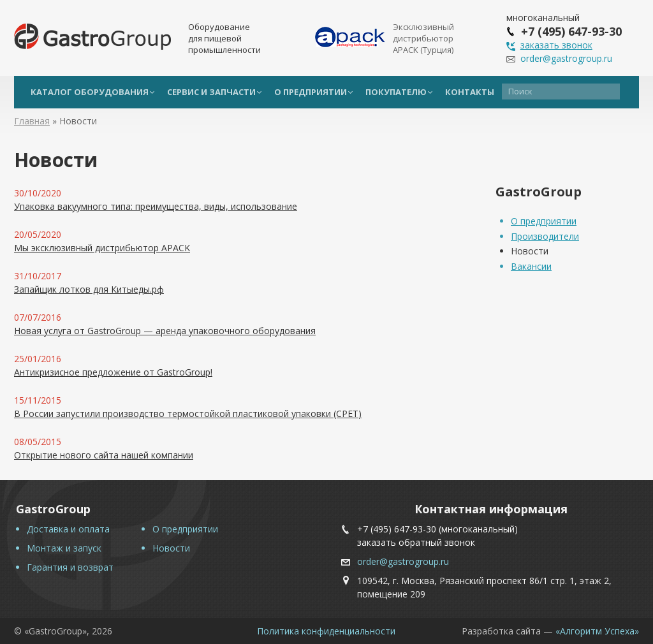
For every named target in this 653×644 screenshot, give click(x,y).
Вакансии (531, 266)
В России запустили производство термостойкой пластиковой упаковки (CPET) (188, 413)
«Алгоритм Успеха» (597, 631)
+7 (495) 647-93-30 (397, 529)
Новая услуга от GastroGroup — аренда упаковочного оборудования (165, 331)
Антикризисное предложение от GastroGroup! (113, 372)
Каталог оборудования (90, 92)
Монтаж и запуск (64, 548)
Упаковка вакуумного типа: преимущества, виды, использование (156, 206)
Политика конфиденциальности (326, 631)
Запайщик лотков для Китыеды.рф (89, 289)
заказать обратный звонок (416, 542)
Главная (32, 121)
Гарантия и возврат (70, 567)
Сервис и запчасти (211, 92)
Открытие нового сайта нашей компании (104, 455)
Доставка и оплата (68, 529)
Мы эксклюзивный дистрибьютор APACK (102, 248)
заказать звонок (556, 45)
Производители (545, 236)
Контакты (470, 92)
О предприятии (311, 92)
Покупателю (396, 92)
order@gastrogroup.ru (566, 58)
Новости (530, 251)
